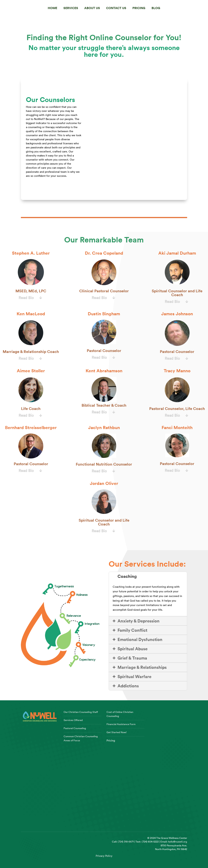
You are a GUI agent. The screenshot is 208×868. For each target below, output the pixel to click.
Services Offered (73, 720)
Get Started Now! (117, 732)
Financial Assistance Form (121, 724)
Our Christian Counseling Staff (81, 712)
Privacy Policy (104, 856)
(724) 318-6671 (126, 842)
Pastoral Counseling (75, 728)
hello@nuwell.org (178, 842)
